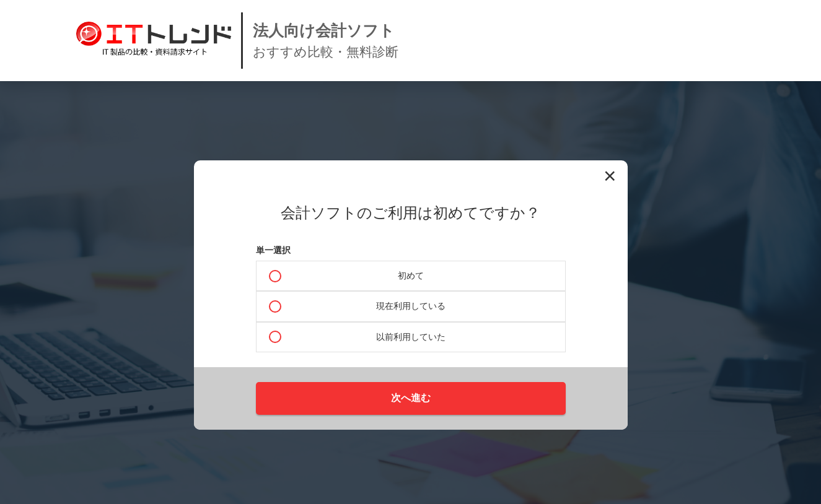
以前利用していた (411, 337)
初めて (411, 276)
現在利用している (411, 306)
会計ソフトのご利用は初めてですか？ (410, 213)
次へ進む (411, 398)
